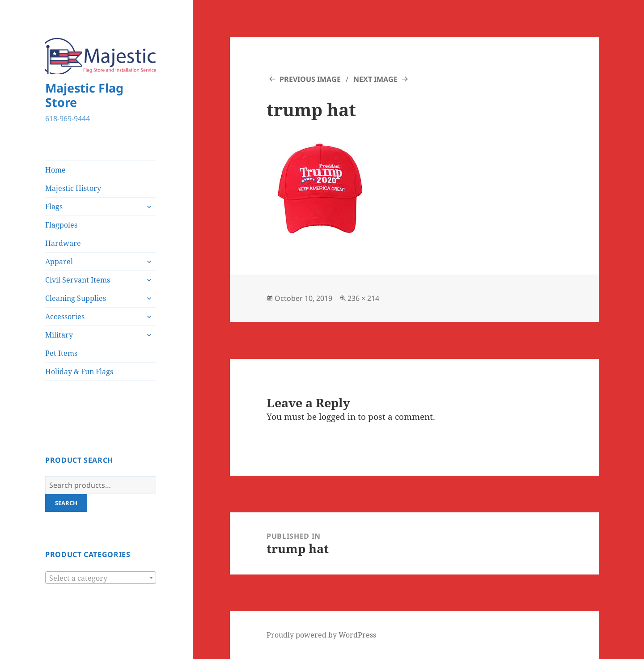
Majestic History (73, 188)
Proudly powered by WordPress (321, 635)
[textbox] (101, 578)
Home (55, 170)
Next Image (375, 79)
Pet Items (61, 353)
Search (66, 503)
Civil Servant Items (78, 280)
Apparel (59, 262)
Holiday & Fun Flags (79, 372)
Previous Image (310, 79)
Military (59, 335)
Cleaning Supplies (76, 298)
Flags (54, 207)
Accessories (65, 317)
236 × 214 (363, 298)
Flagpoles (61, 225)
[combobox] (101, 578)
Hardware (63, 243)
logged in (337, 417)
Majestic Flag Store (84, 95)
